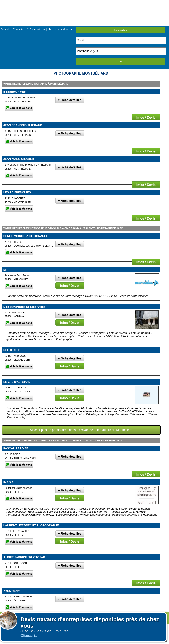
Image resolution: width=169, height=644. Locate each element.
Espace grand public (60, 30)
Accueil (5, 30)
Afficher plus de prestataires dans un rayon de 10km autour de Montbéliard (81, 430)
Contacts (18, 30)
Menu (84, 3)
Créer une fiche (36, 30)
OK (121, 62)
